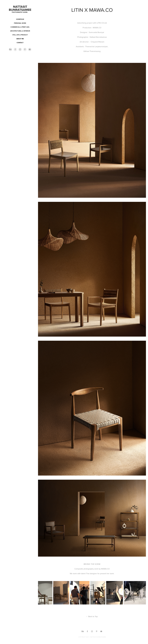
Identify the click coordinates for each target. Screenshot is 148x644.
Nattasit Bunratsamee (20, 8)
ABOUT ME (20, 39)
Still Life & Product (20, 35)
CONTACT (20, 43)
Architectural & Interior (20, 31)
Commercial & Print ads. (20, 27)
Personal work (20, 23)
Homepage (20, 19)
